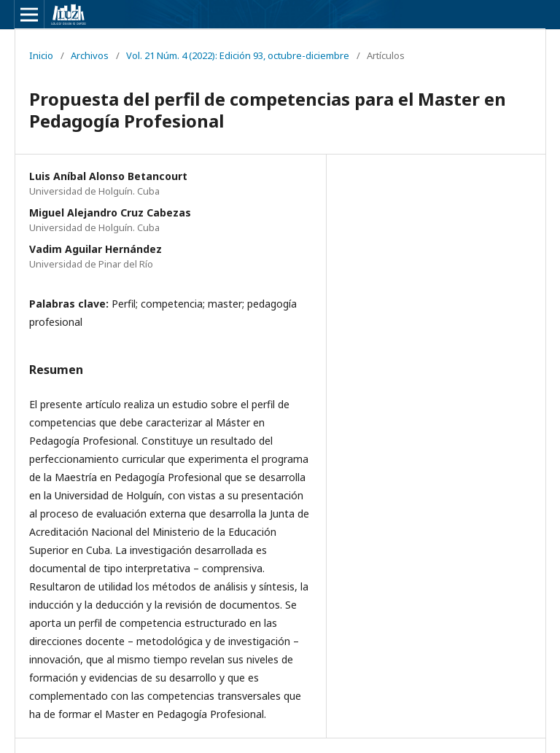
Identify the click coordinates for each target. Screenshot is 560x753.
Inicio (41, 55)
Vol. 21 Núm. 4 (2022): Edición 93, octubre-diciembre (238, 55)
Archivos (90, 55)
